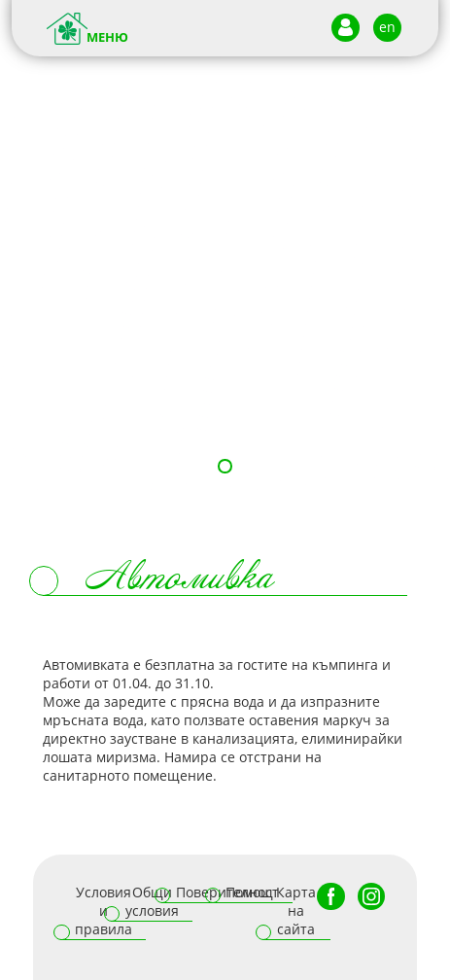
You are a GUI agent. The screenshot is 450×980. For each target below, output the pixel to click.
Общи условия (152, 901)
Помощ (249, 892)
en (387, 27)
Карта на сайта (296, 910)
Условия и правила (104, 910)
